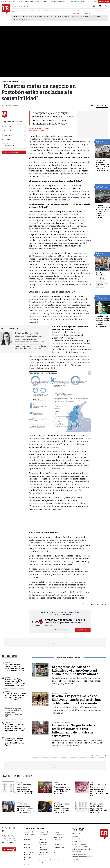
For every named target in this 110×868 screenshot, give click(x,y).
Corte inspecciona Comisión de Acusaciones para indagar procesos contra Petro (61, 808)
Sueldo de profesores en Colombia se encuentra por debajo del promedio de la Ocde (99, 808)
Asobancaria (37, 17)
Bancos (7, 663)
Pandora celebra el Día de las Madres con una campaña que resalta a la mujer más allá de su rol (99, 790)
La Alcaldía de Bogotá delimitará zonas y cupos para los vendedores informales (62, 789)
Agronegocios (29, 832)
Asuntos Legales (30, 834)
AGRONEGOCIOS (60, 11)
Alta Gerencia (44, 832)
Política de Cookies (79, 854)
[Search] (94, 6)
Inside (56, 852)
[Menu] (13, 11)
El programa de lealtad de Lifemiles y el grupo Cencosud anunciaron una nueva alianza (75, 670)
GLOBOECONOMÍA (48, 11)
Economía (57, 839)
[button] (32, 622)
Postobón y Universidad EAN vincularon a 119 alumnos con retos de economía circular (103, 211)
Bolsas (7, 692)
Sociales (27, 864)
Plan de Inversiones (88, 17)
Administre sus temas (11, 152)
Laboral (56, 782)
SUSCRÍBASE (104, 2)
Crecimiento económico (21, 19)
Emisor (99, 17)
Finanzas (27, 847)
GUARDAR (102, 106)
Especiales (43, 844)
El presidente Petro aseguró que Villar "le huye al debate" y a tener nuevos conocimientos (15, 682)
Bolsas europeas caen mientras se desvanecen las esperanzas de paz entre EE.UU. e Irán (25, 789)
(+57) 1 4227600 (7, 842)
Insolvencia (48, 17)
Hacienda (8, 677)
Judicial (56, 802)
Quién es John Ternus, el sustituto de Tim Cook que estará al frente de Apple (15, 742)
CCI (55, 17)
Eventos (57, 844)
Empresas (28, 844)
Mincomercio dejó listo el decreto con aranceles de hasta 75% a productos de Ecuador (15, 727)
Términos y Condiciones (81, 846)
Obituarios (43, 854)
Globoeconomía (60, 847)
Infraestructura (64, 17)
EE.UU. (7, 737)
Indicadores (28, 852)
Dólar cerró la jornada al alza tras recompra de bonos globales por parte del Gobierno (15, 696)
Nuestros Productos (79, 839)
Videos (42, 864)
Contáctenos (77, 841)
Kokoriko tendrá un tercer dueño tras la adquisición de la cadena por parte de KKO (13, 712)
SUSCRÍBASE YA (83, 630)
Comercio (8, 722)
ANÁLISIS (69, 11)
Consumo (28, 839)
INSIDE (105, 11)
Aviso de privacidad (79, 844)
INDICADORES (98, 11)
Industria (8, 706)
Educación (94, 802)
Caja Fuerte (43, 834)
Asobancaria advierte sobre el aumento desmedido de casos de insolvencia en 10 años (15, 668)
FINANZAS (18, 11)
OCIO (40, 11)
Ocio (56, 854)
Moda (92, 782)
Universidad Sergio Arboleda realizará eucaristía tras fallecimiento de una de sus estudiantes (74, 731)
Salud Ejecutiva (59, 859)
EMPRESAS (34, 11)
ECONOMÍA (26, 11)
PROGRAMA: (10, 82)
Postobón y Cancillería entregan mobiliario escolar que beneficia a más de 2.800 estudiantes (102, 280)
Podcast (27, 859)
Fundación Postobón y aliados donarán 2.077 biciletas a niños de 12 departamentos (103, 165)
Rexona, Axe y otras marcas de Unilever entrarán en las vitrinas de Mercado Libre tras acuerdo (77, 700)
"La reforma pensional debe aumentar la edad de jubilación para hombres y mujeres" (26, 808)
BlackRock (75, 17)
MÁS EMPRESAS (98, 756)
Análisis (56, 832)
